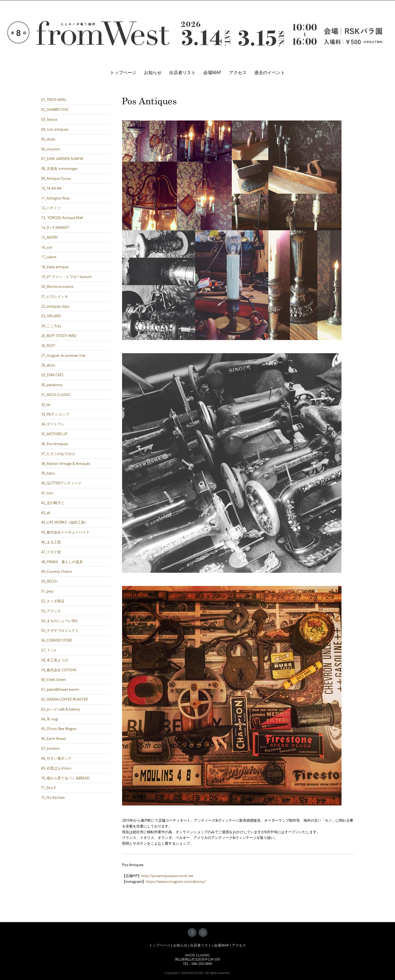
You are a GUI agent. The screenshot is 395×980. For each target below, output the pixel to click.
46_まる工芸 (51, 542)
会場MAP (212, 72)
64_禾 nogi (50, 719)
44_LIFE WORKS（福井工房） (65, 522)
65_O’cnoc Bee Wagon (59, 729)
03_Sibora (49, 119)
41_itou (47, 493)
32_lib (46, 405)
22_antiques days (55, 306)
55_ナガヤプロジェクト (60, 630)
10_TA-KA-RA (51, 188)
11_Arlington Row (55, 198)
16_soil (47, 247)
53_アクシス (51, 611)
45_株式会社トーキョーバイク (65, 532)
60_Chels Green (54, 679)
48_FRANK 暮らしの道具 (62, 562)
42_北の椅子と (53, 503)
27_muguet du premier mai (63, 355)
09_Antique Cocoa (56, 178)
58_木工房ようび (55, 660)
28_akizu (48, 365)
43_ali (46, 513)
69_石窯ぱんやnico (56, 768)
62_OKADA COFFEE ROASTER (64, 699)
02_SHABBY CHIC (55, 109)
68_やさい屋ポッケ (56, 758)
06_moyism (50, 149)
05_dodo (48, 139)
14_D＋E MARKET (55, 228)
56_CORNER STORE (57, 640)
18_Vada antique (55, 267)
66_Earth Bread (53, 738)
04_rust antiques (55, 129)
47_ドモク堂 (51, 552)
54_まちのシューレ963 (59, 621)
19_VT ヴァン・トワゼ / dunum (66, 277)
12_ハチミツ (51, 208)
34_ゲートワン (53, 424)
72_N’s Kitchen (53, 798)
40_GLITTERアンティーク (61, 483)
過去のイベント (270, 72)
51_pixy (47, 591)
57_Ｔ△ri (49, 650)
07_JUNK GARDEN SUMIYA (62, 159)
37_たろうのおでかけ (58, 454)
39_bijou (48, 473)
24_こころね (51, 326)
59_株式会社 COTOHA (59, 670)
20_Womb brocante (57, 287)
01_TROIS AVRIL (54, 100)
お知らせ (153, 72)
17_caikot (49, 257)
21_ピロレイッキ (55, 296)
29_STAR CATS (52, 375)
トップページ (123, 72)
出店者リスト (182, 72)
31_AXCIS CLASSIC (56, 395)
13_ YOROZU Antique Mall (62, 218)
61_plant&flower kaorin (60, 689)
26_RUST (48, 346)
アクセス (238, 72)
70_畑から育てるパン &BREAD (65, 778)
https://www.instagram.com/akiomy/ (176, 881)
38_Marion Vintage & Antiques (66, 464)
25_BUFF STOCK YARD (59, 336)
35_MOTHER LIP (54, 434)
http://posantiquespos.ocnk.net (167, 876)
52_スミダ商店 (53, 601)
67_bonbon (50, 748)
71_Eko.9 (48, 788)
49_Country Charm (57, 571)
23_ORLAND (51, 316)
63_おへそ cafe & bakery (61, 709)
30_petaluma (52, 385)
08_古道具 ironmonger (59, 169)
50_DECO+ (50, 581)
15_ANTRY (49, 237)
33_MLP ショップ (55, 414)
